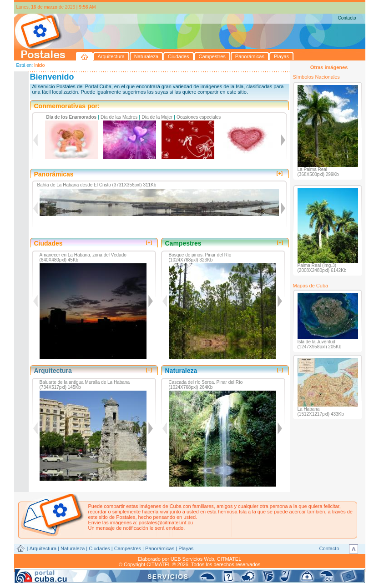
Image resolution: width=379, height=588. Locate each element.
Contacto (347, 18)
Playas (186, 548)
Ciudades (99, 548)
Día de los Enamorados (72, 117)
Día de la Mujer (157, 117)
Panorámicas (160, 548)
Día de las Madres (119, 117)
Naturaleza (73, 548)
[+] (280, 173)
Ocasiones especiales (199, 117)
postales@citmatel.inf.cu (166, 523)
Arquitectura (43, 548)
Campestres (128, 548)
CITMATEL (229, 559)
